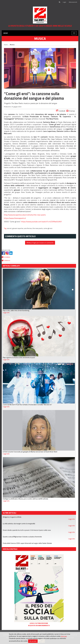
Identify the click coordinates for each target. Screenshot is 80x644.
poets (44, 215)
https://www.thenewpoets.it (15, 218)
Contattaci (6, 257)
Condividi (61, 111)
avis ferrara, (28, 228)
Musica (40, 39)
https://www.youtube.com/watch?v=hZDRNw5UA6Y (42, 222)
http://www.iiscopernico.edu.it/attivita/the (20, 215)
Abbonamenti (73, 2)
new (39, 215)
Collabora (6, 260)
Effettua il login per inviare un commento (40, 243)
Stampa (71, 111)
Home (6, 45)
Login (64, 2)
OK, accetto (33, 641)
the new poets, (38, 228)
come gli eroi (48, 228)
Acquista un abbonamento (39, 625)
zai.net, (10, 228)
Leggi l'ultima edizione (39, 623)
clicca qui (64, 636)
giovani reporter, (18, 228)
